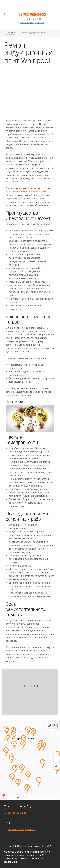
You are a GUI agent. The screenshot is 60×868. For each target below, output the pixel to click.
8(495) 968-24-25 (17, 813)
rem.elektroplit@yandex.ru (32, 23)
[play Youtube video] (30, 419)
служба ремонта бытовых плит (29, 192)
